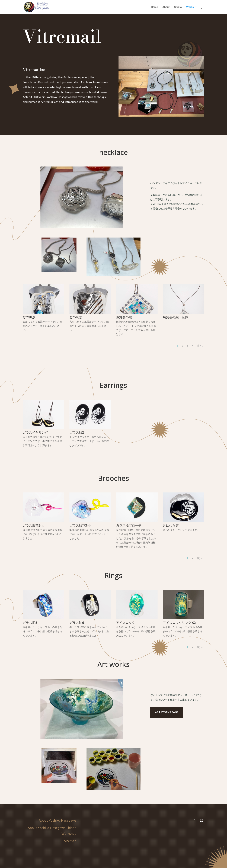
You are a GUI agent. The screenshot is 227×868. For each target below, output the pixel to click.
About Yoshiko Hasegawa (58, 820)
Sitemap (70, 841)
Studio (178, 7)
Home (154, 7)
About (166, 7)
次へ (200, 346)
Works (190, 7)
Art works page (167, 712)
